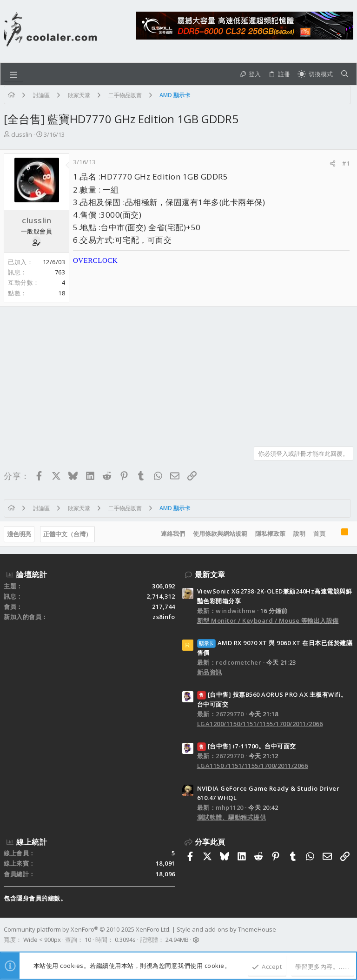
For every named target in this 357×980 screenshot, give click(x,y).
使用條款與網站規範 (220, 533)
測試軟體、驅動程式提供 (232, 817)
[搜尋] (345, 74)
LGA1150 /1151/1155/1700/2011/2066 (253, 766)
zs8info (164, 617)
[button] (13, 74)
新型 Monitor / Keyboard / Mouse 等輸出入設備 (268, 620)
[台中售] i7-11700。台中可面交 (247, 746)
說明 (299, 533)
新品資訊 (210, 672)
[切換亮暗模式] (315, 74)
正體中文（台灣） (67, 534)
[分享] (333, 163)
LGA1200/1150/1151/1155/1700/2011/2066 (260, 724)
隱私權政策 (270, 533)
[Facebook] (349, 935)
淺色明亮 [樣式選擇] (19, 534)
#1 (346, 163)
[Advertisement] (178, 373)
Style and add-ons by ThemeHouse (226, 929)
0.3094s (125, 940)
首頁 (319, 533)
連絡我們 (173, 533)
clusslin (22, 134)
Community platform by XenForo (87, 929)
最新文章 (210, 574)
